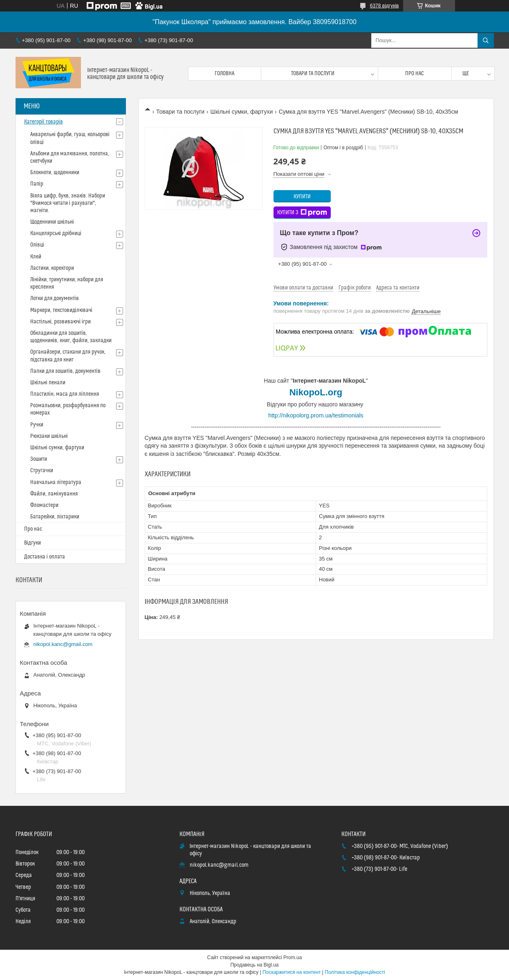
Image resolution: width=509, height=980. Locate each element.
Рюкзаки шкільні (49, 436)
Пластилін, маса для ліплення (65, 394)
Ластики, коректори (52, 268)
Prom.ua (293, 958)
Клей (36, 257)
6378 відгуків (385, 6)
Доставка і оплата (45, 557)
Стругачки (42, 471)
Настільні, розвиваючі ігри (61, 322)
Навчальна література (56, 482)
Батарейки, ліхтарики (55, 517)
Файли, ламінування (54, 494)
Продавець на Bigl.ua (254, 965)
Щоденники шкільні (52, 222)
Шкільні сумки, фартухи (242, 112)
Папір (37, 184)
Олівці (37, 245)
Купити (302, 197)
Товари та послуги (313, 74)
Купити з (302, 213)
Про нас (415, 74)
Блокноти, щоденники (55, 173)
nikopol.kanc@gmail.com (63, 644)
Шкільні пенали (48, 383)
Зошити (39, 459)
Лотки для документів (55, 298)
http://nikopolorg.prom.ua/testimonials (316, 415)
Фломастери (44, 505)
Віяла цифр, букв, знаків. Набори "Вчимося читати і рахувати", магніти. (68, 203)
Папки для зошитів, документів (65, 371)
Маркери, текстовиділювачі (61, 310)
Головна (224, 74)
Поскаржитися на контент (291, 972)
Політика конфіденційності (355, 972)
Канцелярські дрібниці (56, 233)
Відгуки (33, 543)
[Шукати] (486, 40)
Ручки (37, 425)
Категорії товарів (44, 122)
